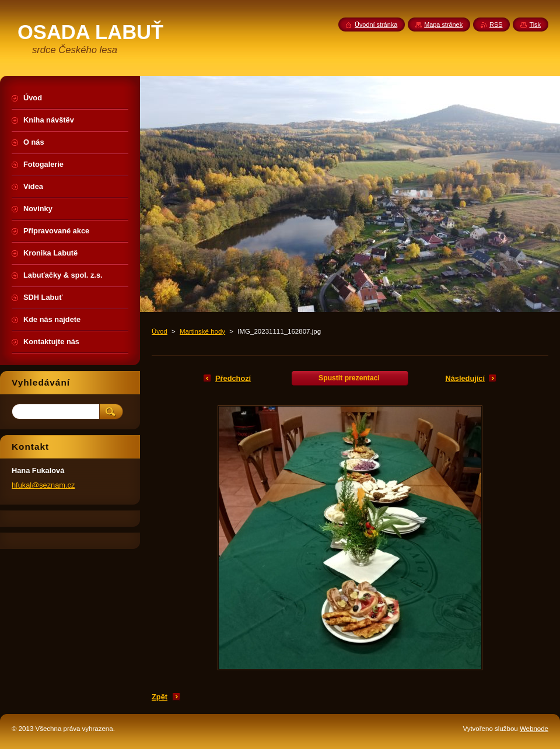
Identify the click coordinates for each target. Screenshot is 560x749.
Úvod (160, 331)
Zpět (160, 697)
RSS (496, 24)
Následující (465, 378)
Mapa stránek (443, 24)
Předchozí (233, 378)
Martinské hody (202, 331)
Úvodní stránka (376, 24)
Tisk (535, 24)
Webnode (534, 729)
